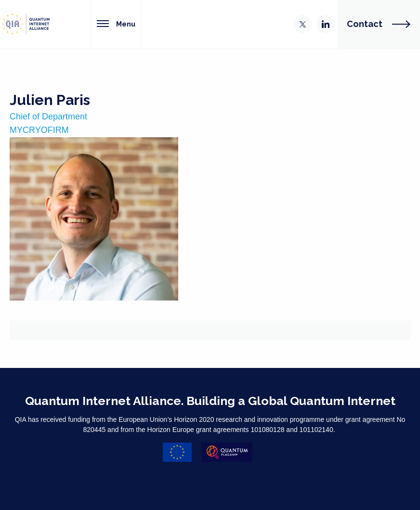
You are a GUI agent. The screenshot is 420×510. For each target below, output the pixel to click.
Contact (379, 24)
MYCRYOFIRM (39, 130)
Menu (116, 24)
